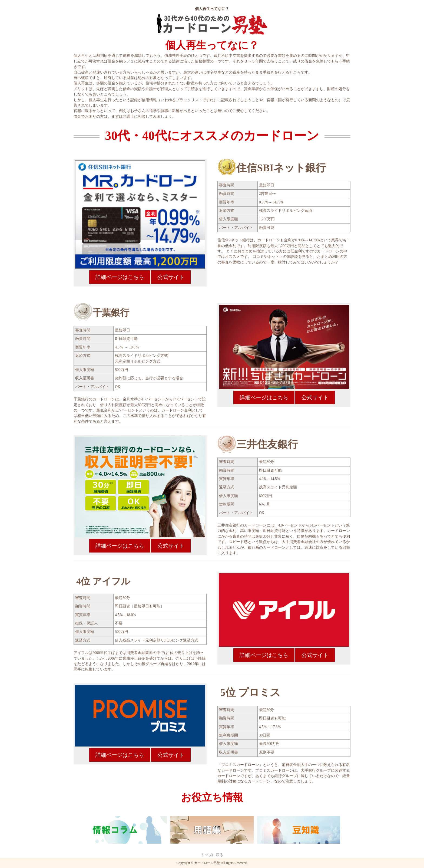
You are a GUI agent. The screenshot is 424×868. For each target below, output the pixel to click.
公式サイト (171, 277)
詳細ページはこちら (120, 277)
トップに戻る (212, 855)
